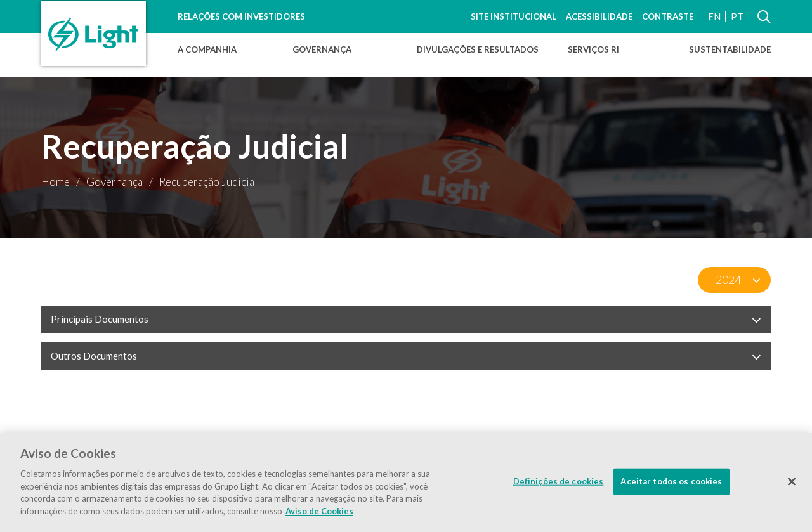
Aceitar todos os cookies (671, 484)
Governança (322, 49)
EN (714, 16)
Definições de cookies (559, 484)
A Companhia (207, 49)
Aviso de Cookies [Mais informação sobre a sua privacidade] (319, 514)
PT (737, 16)
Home (56, 182)
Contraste (668, 16)
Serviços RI (593, 49)
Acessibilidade (599, 16)
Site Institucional (514, 16)
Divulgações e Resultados (478, 49)
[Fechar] (792, 485)
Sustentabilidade (730, 49)
